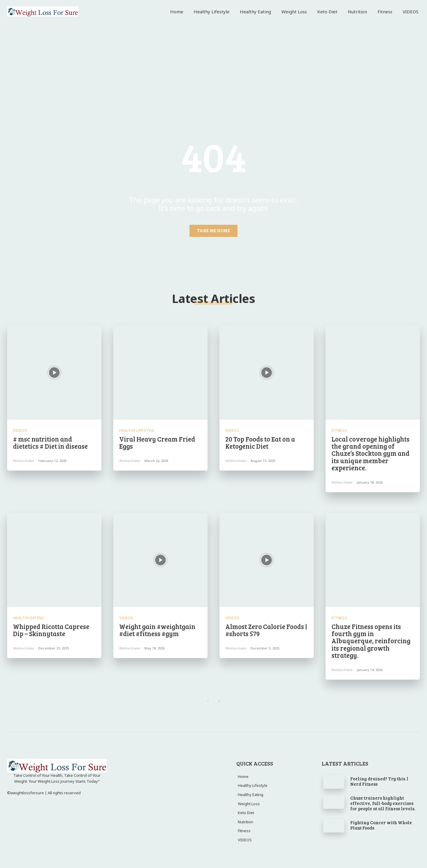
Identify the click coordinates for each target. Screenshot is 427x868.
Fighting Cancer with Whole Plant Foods (381, 825)
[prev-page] (208, 701)
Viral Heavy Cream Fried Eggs (157, 442)
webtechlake (24, 461)
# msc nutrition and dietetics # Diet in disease (50, 442)
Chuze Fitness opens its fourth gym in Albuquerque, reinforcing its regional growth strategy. (371, 641)
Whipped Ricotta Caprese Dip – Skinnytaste (51, 630)
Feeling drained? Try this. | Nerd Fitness (379, 781)
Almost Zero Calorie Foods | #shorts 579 (266, 630)
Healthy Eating (29, 618)
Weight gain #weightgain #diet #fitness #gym (157, 630)
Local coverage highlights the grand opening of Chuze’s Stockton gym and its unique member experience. (371, 453)
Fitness (339, 430)
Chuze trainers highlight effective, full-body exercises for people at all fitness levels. (383, 803)
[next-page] (219, 701)
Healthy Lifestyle (137, 430)
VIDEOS (20, 430)
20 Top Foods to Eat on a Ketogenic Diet (260, 442)
